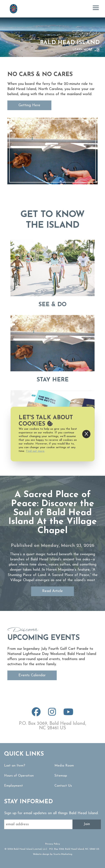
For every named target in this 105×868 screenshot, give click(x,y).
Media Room (64, 766)
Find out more (35, 451)
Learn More (86, 50)
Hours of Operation (19, 776)
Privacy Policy (53, 844)
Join (87, 824)
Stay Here (53, 380)
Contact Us (63, 786)
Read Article (52, 591)
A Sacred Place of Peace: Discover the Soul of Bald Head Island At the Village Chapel (53, 513)
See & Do (52, 305)
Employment (14, 786)
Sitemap (61, 776)
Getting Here (29, 105)
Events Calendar (32, 675)
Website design (41, 854)
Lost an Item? (15, 766)
